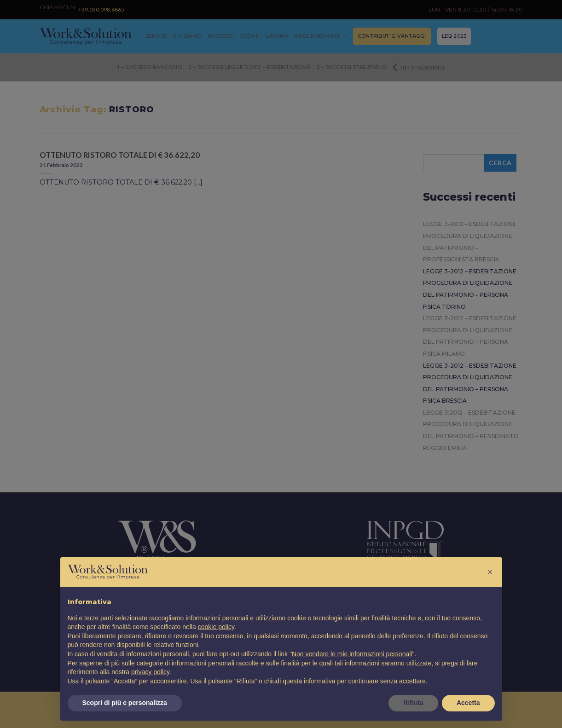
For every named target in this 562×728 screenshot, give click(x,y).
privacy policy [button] (150, 672)
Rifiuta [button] (413, 703)
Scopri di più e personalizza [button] (125, 703)
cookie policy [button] (216, 627)
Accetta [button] (468, 703)
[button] (490, 572)
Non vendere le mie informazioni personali (352, 654)
